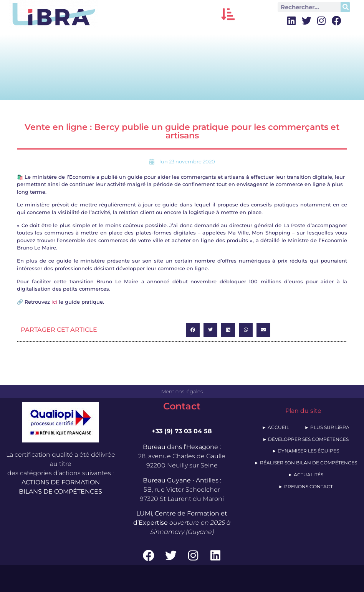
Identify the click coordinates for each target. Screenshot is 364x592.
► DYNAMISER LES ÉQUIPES (305, 451)
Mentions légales (182, 391)
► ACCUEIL (275, 427)
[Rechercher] (345, 7)
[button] (228, 14)
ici (54, 302)
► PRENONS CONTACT (306, 486)
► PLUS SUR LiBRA (327, 427)
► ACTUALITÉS (306, 475)
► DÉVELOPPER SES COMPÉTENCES (305, 439)
